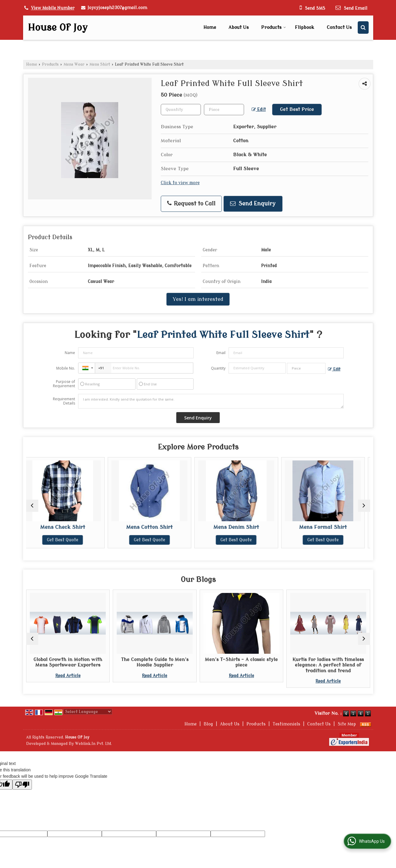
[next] (364, 506)
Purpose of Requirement (64, 384)
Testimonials (286, 724)
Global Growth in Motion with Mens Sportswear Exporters (68, 662)
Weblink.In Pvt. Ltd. (93, 744)
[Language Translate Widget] (88, 712)
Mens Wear (74, 64)
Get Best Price (297, 109)
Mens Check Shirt (68, 527)
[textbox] (224, 110)
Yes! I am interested (198, 299)
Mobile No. (66, 368)
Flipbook (305, 28)
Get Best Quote (68, 540)
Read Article (68, 676)
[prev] (32, 506)
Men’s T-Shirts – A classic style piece (241, 662)
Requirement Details (64, 401)
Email (221, 353)
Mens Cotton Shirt (155, 527)
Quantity (218, 368)
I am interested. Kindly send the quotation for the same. (211, 401)
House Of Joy (58, 28)
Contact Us (339, 28)
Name (70, 353)
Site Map (347, 724)
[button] (53, 8)
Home (210, 28)
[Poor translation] (22, 785)
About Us (239, 28)
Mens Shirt (100, 64)
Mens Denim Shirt (241, 527)
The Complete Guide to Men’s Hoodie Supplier (155, 662)
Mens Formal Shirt (328, 527)
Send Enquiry (253, 204)
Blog (208, 724)
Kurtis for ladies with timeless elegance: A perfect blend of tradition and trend (328, 665)
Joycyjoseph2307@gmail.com (117, 8)
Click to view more (180, 183)
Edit (259, 110)
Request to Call (191, 204)
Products (274, 28)
